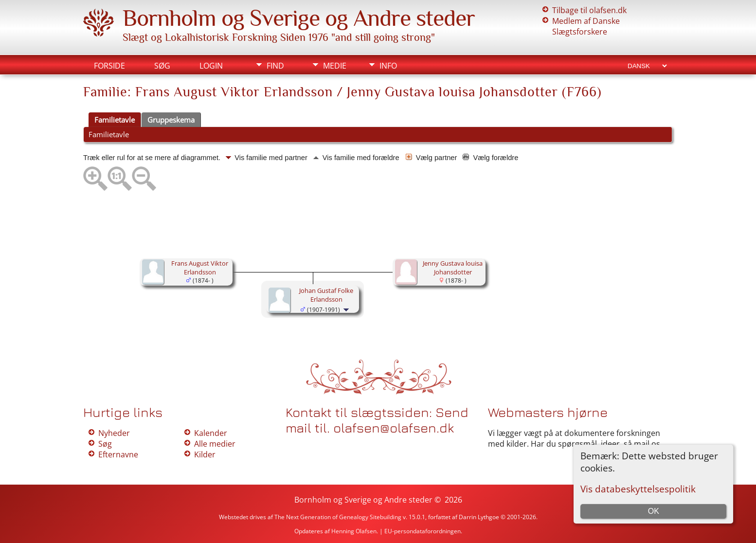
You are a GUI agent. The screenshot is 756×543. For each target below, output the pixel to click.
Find (275, 66)
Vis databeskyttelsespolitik (638, 489)
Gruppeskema (171, 120)
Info (388, 66)
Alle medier (215, 444)
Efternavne (118, 454)
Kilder (205, 454)
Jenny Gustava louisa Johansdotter (453, 268)
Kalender (211, 433)
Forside (109, 66)
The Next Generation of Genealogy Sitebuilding (338, 517)
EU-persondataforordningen (423, 531)
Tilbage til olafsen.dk (589, 10)
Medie (335, 66)
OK (654, 511)
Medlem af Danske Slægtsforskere (586, 26)
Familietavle (115, 120)
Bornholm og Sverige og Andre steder (299, 18)
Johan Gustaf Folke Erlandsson (326, 295)
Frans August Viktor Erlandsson (200, 268)
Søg (162, 66)
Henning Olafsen (354, 531)
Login (211, 66)
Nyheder (114, 433)
